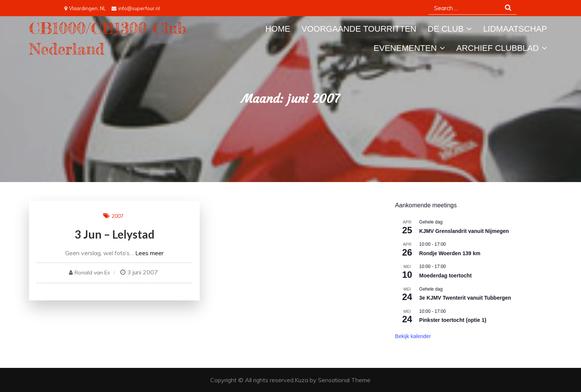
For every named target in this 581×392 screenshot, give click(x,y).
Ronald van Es (92, 273)
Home (278, 29)
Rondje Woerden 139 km (450, 253)
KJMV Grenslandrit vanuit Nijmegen (464, 231)
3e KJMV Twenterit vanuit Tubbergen (465, 298)
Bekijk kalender (413, 336)
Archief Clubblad (498, 48)
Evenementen (405, 48)
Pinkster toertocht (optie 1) (453, 320)
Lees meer (149, 253)
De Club (446, 29)
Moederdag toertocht (446, 276)
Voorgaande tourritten (359, 29)
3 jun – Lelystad (115, 234)
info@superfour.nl (136, 8)
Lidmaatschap (515, 29)
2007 (118, 216)
